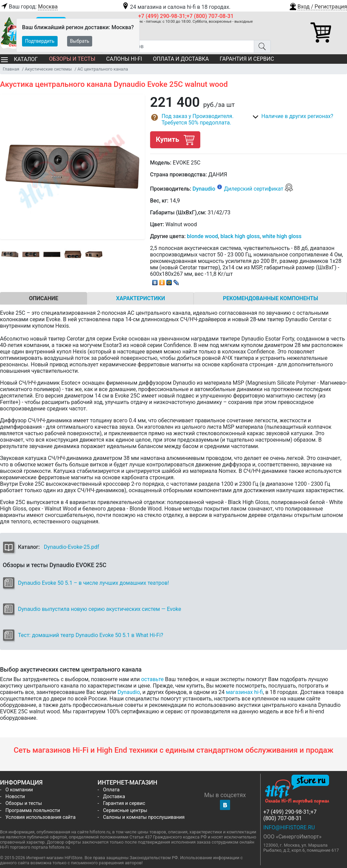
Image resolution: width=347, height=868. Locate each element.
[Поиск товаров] (178, 46)
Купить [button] (175, 140)
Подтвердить (40, 41)
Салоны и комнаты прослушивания (144, 817)
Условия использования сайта (40, 817)
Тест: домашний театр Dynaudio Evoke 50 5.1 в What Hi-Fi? (91, 635)
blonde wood (203, 236)
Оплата (111, 790)
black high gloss (240, 236)
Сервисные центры (125, 811)
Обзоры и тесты (72, 59)
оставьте (152, 679)
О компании (19, 790)
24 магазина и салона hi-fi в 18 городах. (176, 7)
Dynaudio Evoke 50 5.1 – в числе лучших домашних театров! (94, 583)
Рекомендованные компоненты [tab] (271, 298)
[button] (318, 6)
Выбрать (80, 41)
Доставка (114, 797)
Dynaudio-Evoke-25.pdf (71, 547)
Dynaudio (204, 189)
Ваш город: (29, 7)
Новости (15, 797)
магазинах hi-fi (244, 692)
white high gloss (282, 236)
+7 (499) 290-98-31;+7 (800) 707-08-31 (186, 16)
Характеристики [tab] (141, 298)
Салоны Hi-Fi (124, 59)
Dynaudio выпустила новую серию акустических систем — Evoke (99, 609)
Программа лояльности (33, 811)
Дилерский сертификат (259, 189)
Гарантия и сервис (247, 59)
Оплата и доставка (181, 59)
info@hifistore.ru (289, 827)
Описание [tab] (43, 298)
